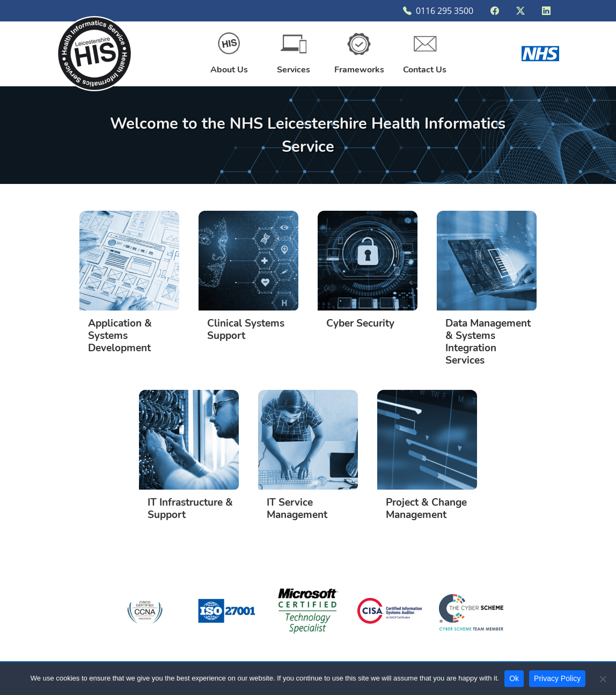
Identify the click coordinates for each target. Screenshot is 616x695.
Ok (514, 678)
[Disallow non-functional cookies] (603, 679)
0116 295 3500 (438, 11)
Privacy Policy (557, 678)
